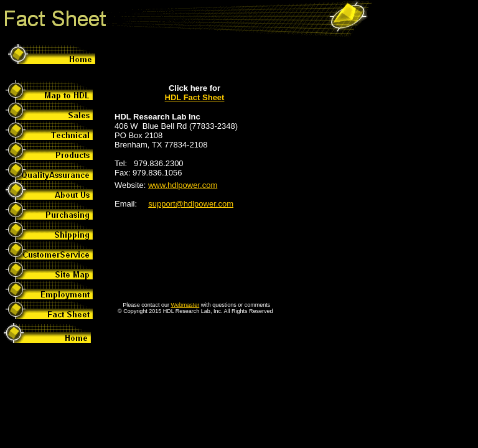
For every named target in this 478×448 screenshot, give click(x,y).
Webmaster (185, 305)
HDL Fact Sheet (195, 97)
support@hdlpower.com (191, 204)
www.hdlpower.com (183, 185)
